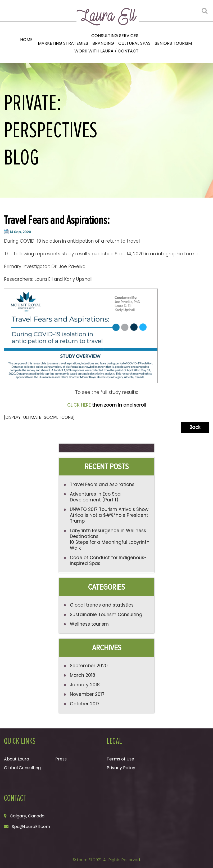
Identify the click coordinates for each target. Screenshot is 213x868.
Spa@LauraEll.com (31, 827)
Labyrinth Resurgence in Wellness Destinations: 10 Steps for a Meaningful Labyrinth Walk (110, 539)
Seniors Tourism (173, 43)
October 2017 (85, 704)
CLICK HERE (79, 405)
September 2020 (89, 666)
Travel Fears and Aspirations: (103, 484)
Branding (103, 43)
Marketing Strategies (63, 43)
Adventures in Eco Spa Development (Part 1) (95, 497)
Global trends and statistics (102, 605)
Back (195, 427)
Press (61, 759)
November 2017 (87, 694)
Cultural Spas (134, 43)
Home (26, 40)
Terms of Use (120, 759)
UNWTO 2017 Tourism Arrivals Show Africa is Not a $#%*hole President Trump (109, 515)
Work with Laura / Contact (106, 51)
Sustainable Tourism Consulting (106, 615)
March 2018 (83, 675)
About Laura (17, 759)
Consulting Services (115, 36)
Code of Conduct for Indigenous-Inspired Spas (108, 560)
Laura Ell (85, 860)
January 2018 (85, 685)
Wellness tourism (89, 624)
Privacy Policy (121, 768)
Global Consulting (22, 768)
